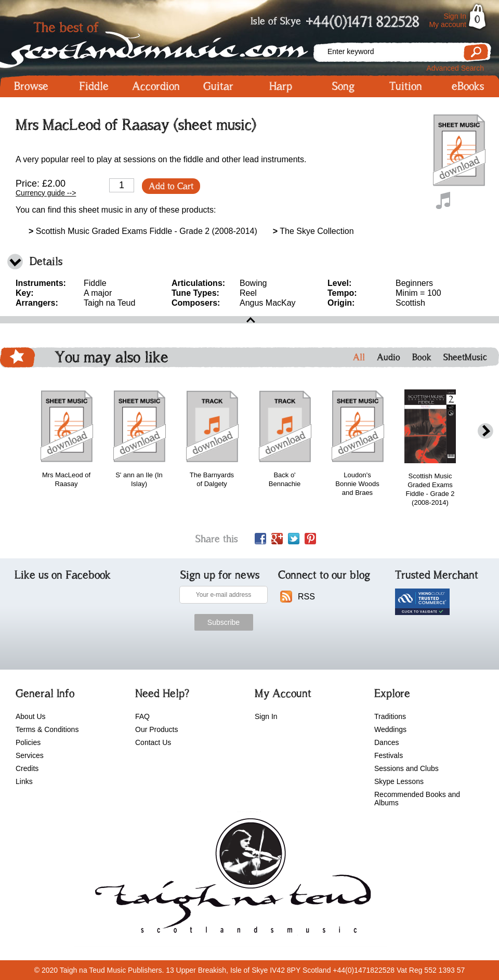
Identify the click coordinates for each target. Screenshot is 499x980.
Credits (27, 768)
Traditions (390, 716)
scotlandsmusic (231, 879)
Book (422, 357)
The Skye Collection (313, 231)
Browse (31, 86)
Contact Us (153, 742)
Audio (389, 357)
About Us (31, 716)
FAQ (142, 716)
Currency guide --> (46, 193)
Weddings (390, 729)
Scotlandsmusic (156, 42)
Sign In (455, 16)
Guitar (218, 86)
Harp (281, 86)
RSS (306, 597)
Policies (28, 742)
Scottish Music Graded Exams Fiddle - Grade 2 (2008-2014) (143, 231)
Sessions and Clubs (406, 768)
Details (46, 261)
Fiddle (94, 86)
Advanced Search (455, 68)
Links (24, 781)
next (485, 431)
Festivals (389, 755)
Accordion (156, 86)
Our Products (156, 729)
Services (30, 755)
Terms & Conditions (47, 729)
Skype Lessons (399, 781)
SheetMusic (465, 357)
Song (343, 86)
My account (448, 24)
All (359, 357)
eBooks (468, 86)
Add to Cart (171, 186)
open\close (249, 320)
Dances (386, 742)
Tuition (406, 86)
